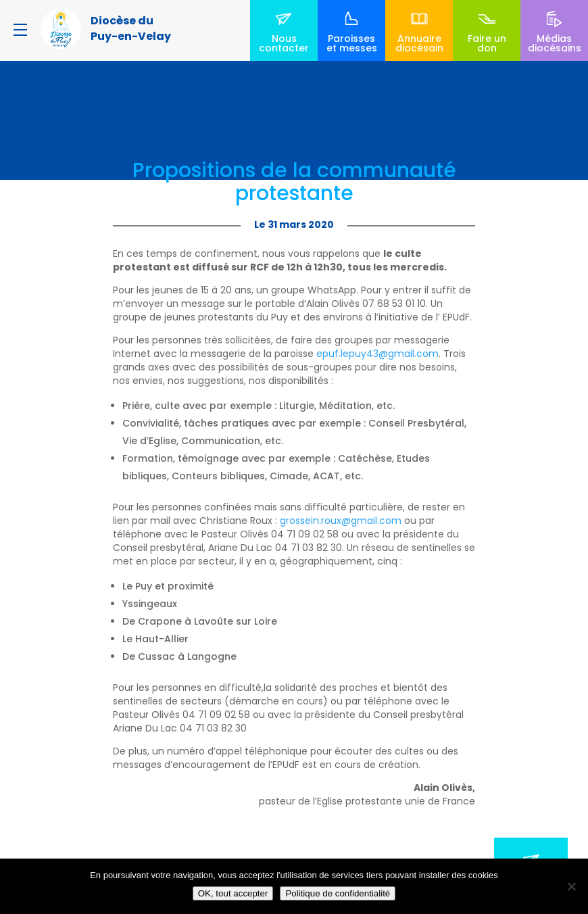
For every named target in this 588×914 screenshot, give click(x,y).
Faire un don (487, 43)
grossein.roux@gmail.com (341, 521)
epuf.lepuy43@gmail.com (377, 354)
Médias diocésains (555, 43)
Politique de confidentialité (338, 893)
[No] (571, 886)
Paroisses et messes (352, 43)
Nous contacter (284, 43)
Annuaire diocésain (419, 43)
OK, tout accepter (233, 893)
